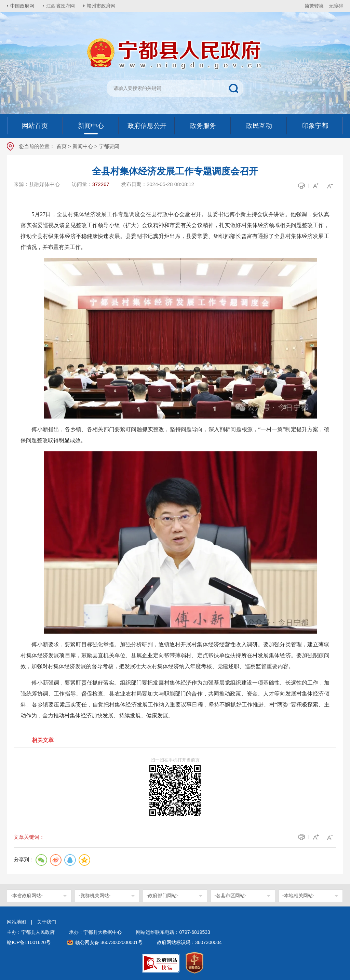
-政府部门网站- (163, 896)
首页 (62, 146)
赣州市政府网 (101, 6)
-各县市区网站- (230, 896)
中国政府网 (22, 6)
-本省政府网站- (26, 896)
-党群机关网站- (95, 896)
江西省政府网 (60, 6)
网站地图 (16, 922)
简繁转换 (314, 6)
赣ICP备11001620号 (29, 942)
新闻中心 (83, 146)
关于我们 (46, 922)
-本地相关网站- (298, 896)
